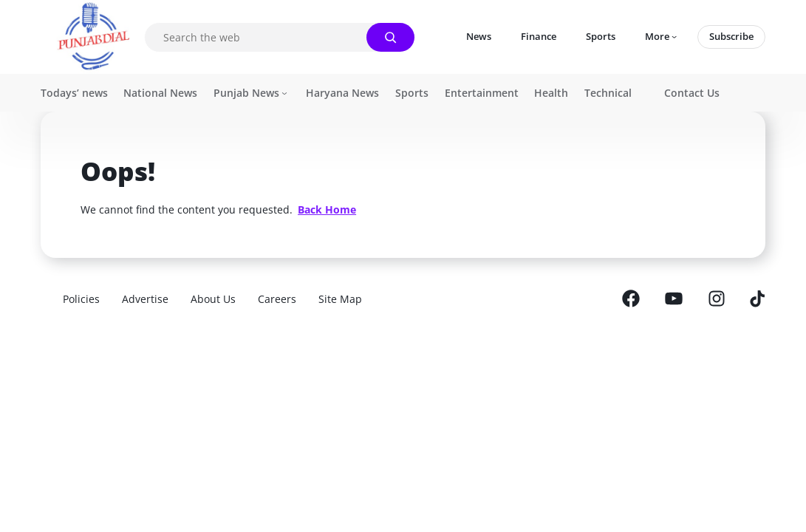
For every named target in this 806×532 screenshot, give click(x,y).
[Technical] (608, 93)
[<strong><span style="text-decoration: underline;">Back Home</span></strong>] (327, 209)
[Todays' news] (74, 93)
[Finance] (539, 37)
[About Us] (213, 299)
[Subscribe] (731, 37)
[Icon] (662, 37)
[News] (479, 37)
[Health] (551, 93)
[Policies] (81, 299)
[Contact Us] (692, 93)
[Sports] (601, 37)
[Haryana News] (342, 93)
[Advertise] (145, 299)
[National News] (160, 93)
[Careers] (277, 299)
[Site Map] (340, 299)
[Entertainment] (482, 93)
